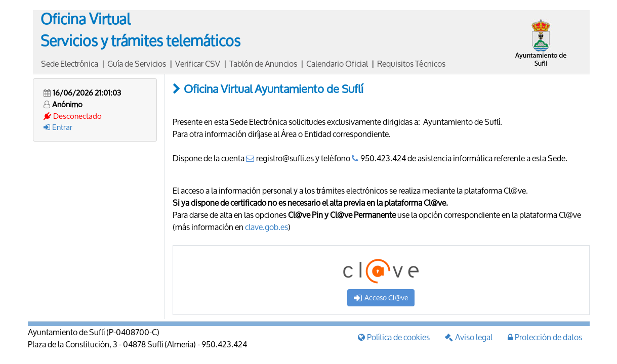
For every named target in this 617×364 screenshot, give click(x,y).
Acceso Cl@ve (381, 298)
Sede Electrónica (70, 63)
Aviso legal (469, 337)
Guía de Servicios (137, 63)
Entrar (58, 127)
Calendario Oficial (337, 63)
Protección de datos (545, 337)
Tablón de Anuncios (263, 63)
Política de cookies (394, 337)
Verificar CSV (198, 63)
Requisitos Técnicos (411, 63)
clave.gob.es (266, 227)
